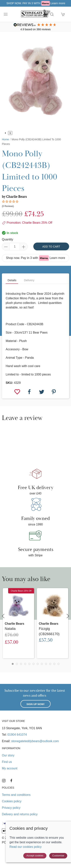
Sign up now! (35, 704)
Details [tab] (12, 280)
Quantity (8, 239)
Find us (7, 762)
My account (10, 768)
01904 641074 (17, 735)
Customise (58, 856)
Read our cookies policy (26, 847)
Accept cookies (35, 856)
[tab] (13, 664)
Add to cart (51, 247)
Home (5, 139)
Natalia (10, 629)
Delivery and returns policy (20, 814)
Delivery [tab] (29, 280)
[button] (6, 14)
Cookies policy (12, 801)
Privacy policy (11, 808)
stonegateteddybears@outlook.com (35, 741)
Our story (8, 755)
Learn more (57, 258)
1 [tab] (10, 133)
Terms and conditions (16, 795)
